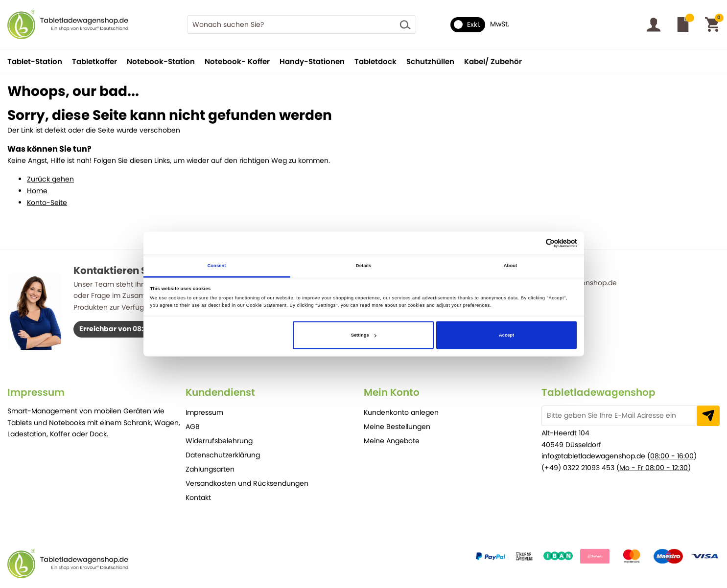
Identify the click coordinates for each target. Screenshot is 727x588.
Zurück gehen (50, 179)
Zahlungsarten (210, 469)
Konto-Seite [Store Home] (47, 203)
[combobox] (302, 24)
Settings (364, 335)
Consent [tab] (216, 266)
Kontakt (198, 498)
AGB (193, 427)
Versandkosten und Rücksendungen (247, 483)
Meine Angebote (392, 441)
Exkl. (467, 24)
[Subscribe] (708, 416)
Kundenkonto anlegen (401, 412)
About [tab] (511, 266)
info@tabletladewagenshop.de (593, 456)
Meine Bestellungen (397, 427)
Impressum (204, 412)
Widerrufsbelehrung (219, 441)
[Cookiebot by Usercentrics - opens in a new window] (534, 243)
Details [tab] (363, 266)
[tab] (96, 392)
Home (37, 191)
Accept (506, 335)
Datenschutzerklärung (223, 455)
